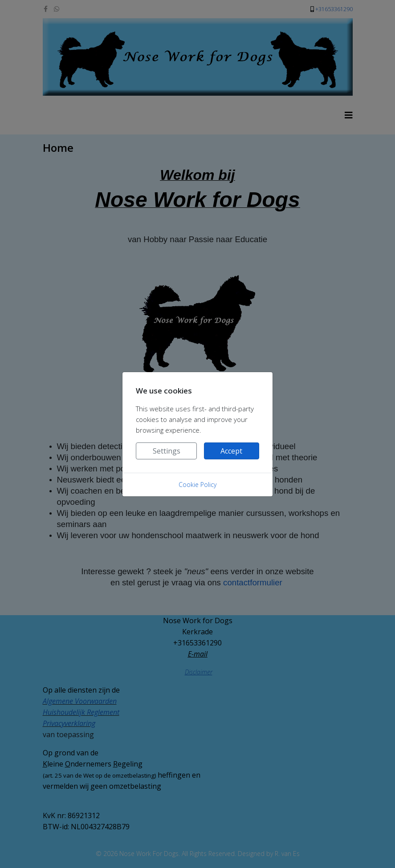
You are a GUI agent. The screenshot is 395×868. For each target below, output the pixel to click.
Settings (167, 451)
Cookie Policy (197, 485)
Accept (231, 451)
